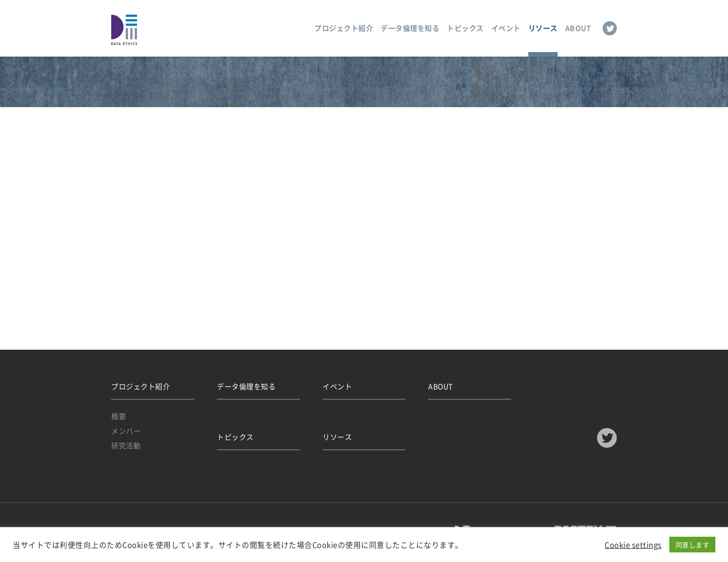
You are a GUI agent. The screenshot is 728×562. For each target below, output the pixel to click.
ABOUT (578, 28)
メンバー (126, 431)
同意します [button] (693, 545)
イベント (506, 28)
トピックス (465, 28)
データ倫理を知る (410, 28)
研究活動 (126, 445)
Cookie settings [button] (633, 545)
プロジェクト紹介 (344, 28)
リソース (543, 28)
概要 (119, 416)
